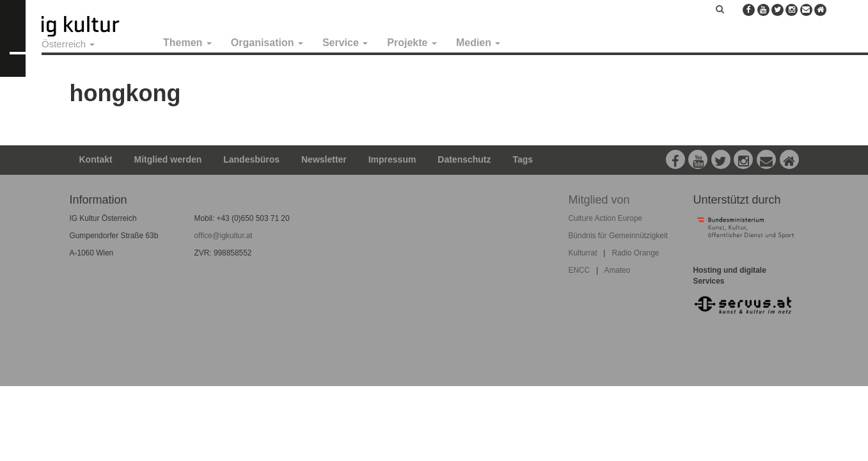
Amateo (617, 270)
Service (345, 43)
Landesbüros (251, 159)
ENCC (580, 270)
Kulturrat (583, 253)
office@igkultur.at (224, 236)
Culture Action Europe (606, 218)
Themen (187, 43)
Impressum (392, 159)
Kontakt (96, 159)
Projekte (412, 43)
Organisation (267, 43)
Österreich (68, 44)
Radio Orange (635, 253)
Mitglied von (599, 200)
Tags (523, 159)
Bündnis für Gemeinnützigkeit (618, 236)
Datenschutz (464, 159)
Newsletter (324, 159)
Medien (478, 43)
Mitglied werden (168, 159)
